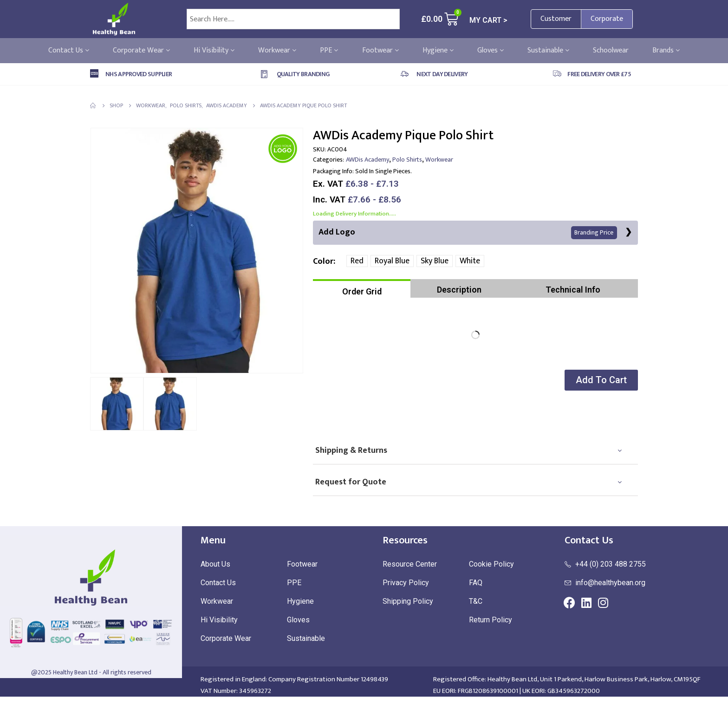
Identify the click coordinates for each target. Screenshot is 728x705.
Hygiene (438, 51)
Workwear (277, 51)
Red (357, 261)
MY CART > (488, 20)
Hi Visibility (214, 51)
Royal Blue (392, 261)
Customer (556, 19)
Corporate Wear (141, 51)
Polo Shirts (407, 160)
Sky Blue (435, 261)
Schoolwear (611, 51)
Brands (666, 51)
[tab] (362, 289)
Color (323, 262)
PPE (329, 51)
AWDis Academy (367, 160)
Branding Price (594, 233)
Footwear (380, 51)
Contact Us (69, 51)
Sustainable (548, 51)
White (470, 261)
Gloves (491, 51)
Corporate (607, 19)
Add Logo (468, 232)
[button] (600, 381)
